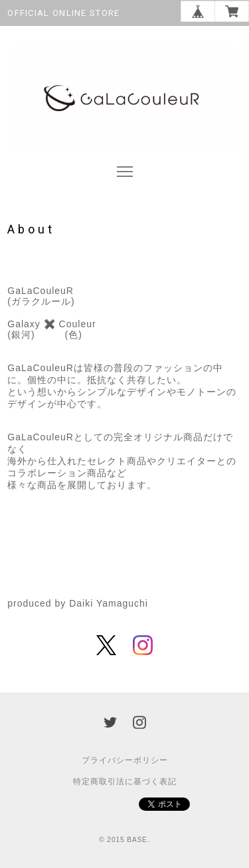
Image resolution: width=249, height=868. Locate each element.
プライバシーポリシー (125, 760)
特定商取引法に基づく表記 (125, 782)
